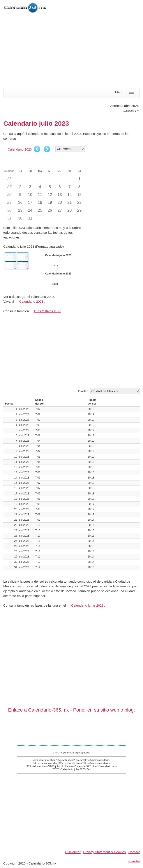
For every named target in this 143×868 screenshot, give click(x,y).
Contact (134, 852)
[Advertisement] (71, 50)
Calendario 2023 (20, 149)
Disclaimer (73, 852)
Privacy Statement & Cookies (104, 852)
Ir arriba (134, 861)
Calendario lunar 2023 (87, 605)
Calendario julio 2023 (72, 729)
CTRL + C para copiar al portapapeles (71, 753)
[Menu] (131, 92)
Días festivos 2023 (48, 311)
